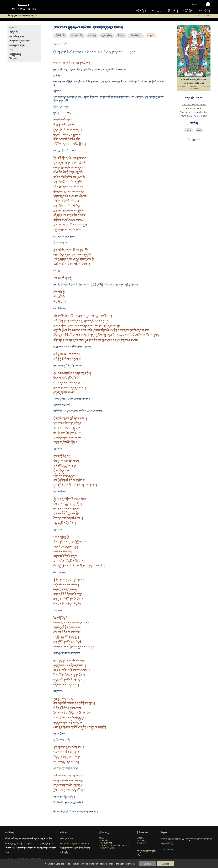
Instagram (142, 843)
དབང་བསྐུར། (92, 36)
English (57, 44)
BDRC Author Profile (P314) (194, 116)
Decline (147, 864)
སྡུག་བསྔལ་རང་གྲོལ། (77, 36)
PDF (199, 130)
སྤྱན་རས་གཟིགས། (107, 36)
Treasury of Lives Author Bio (194, 112)
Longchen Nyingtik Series (194, 104)
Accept (166, 864)
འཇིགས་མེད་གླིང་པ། (136, 36)
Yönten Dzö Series (194, 108)
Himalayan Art (105, 843)
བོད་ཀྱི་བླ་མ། (121, 36)
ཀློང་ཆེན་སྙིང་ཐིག (60, 36)
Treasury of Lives (106, 848)
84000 (101, 838)
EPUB (188, 130)
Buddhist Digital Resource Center (114, 845)
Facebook (141, 840)
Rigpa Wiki (103, 840)
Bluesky (140, 838)
